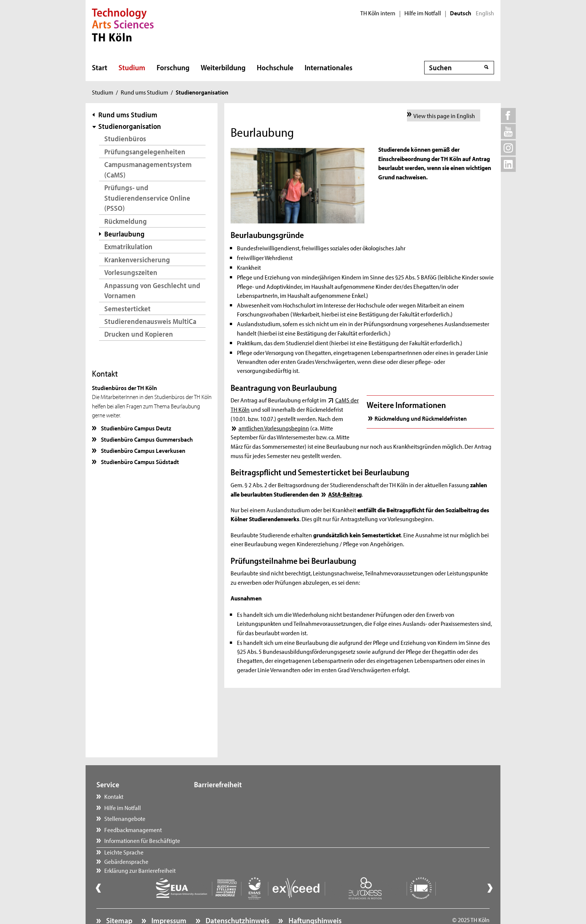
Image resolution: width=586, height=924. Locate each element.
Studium (132, 67)
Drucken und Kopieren (139, 334)
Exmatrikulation (128, 246)
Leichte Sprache (221, 796)
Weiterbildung (223, 67)
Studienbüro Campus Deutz (135, 428)
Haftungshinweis (314, 900)
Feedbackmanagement (133, 829)
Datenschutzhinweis (237, 900)
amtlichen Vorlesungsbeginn (274, 428)
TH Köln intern (378, 13)
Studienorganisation (130, 126)
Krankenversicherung (137, 259)
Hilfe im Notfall (423, 13)
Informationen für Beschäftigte (142, 840)
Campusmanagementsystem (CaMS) (148, 169)
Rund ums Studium (144, 92)
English (485, 13)
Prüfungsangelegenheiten (145, 152)
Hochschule (275, 67)
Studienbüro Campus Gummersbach (146, 439)
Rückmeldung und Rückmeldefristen (421, 418)
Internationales (329, 67)
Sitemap (118, 900)
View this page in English (444, 115)
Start (100, 67)
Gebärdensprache (223, 807)
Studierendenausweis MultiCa (150, 321)
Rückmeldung (126, 221)
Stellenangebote (125, 818)
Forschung (173, 67)
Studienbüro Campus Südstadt (139, 461)
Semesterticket (127, 308)
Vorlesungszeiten (131, 272)
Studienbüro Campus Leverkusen (143, 450)
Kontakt (114, 796)
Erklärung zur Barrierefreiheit (237, 818)
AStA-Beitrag (345, 494)
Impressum (168, 900)
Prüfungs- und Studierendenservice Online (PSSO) (147, 198)
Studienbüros (125, 138)
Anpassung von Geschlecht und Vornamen (152, 291)
